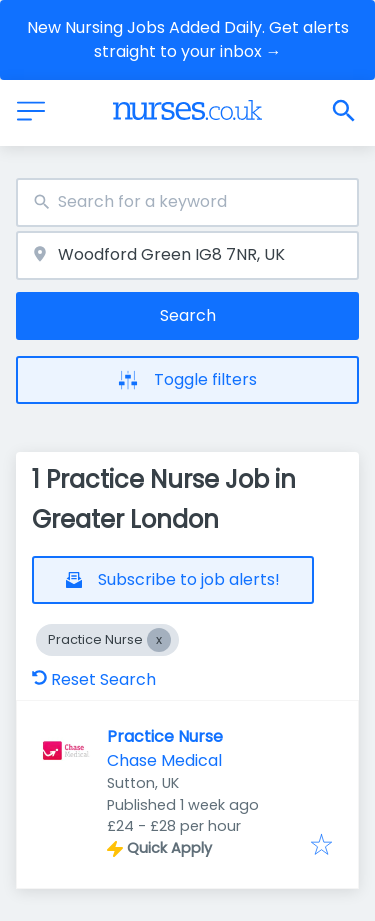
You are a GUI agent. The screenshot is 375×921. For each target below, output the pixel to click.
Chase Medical (164, 760)
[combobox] (187, 202)
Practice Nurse (165, 736)
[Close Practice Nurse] (159, 640)
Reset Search (94, 679)
